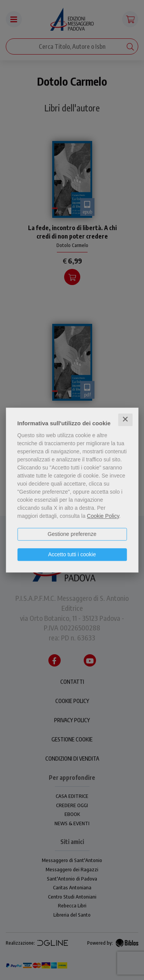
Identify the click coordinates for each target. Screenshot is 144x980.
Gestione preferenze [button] (72, 534)
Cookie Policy (103, 516)
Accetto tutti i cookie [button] (72, 554)
